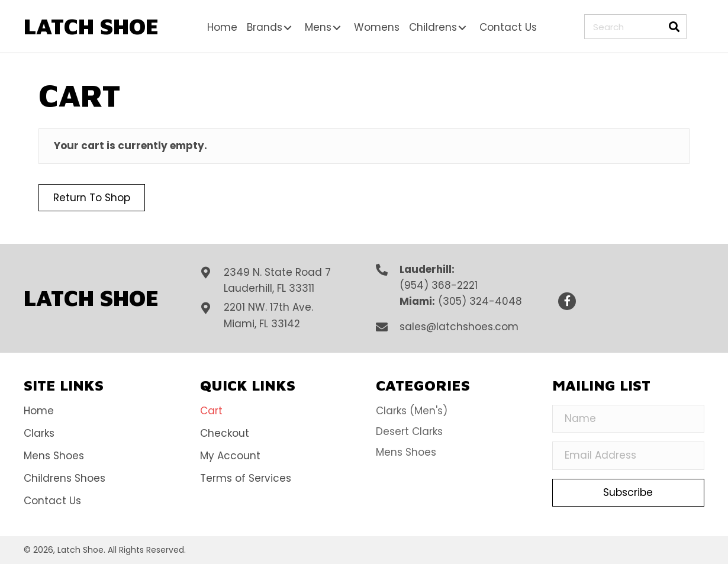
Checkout (225, 433)
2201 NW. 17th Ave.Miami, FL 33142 (268, 315)
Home (39, 411)
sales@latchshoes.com (459, 327)
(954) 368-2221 (439, 285)
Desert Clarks (409, 431)
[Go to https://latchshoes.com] (92, 26)
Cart (211, 411)
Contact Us (52, 501)
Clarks (39, 433)
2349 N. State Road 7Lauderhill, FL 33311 (277, 280)
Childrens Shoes (65, 478)
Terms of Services (246, 478)
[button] (288, 28)
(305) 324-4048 (480, 301)
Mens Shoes (54, 456)
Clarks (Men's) (412, 411)
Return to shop (92, 198)
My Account (230, 456)
